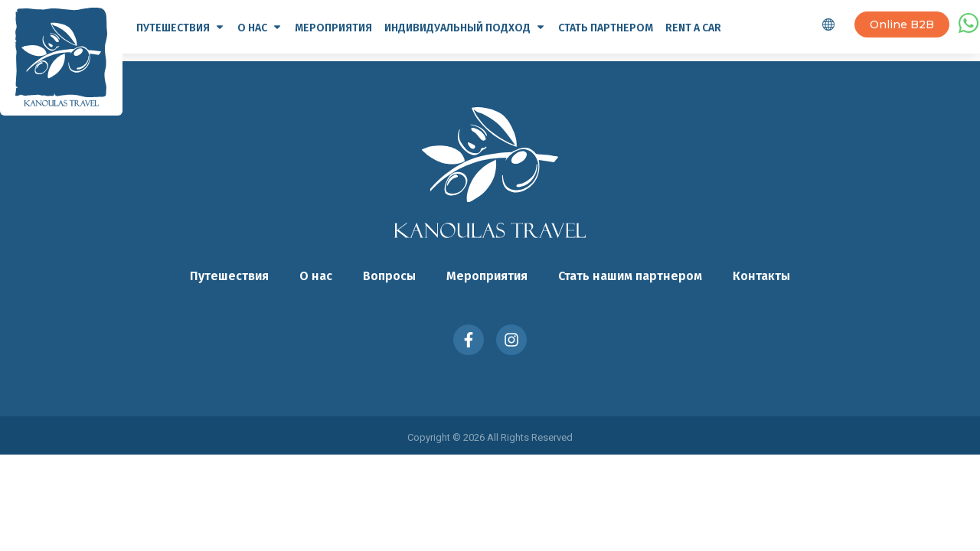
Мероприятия (333, 28)
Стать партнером (606, 28)
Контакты (761, 299)
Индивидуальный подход (465, 28)
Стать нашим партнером (630, 299)
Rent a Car (693, 28)
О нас (260, 28)
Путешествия (181, 28)
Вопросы (389, 299)
